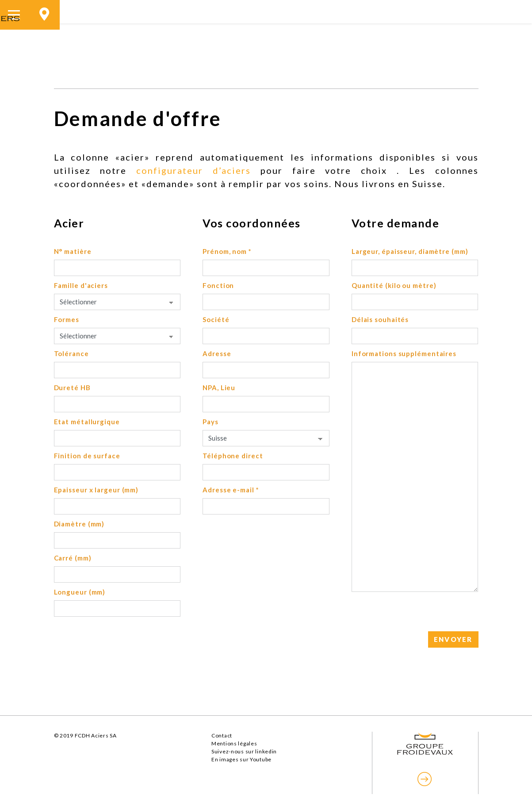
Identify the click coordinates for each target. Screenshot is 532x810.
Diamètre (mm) (79, 524)
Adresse (217, 353)
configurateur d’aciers (193, 170)
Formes (67, 319)
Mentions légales (234, 743)
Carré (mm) (73, 558)
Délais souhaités (380, 319)
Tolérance (71, 353)
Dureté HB (72, 388)
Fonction (218, 285)
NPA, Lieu (219, 388)
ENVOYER (453, 639)
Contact (222, 735)
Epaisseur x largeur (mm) (96, 490)
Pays (211, 422)
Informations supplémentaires (404, 353)
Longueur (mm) (80, 592)
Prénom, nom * (227, 251)
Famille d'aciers (81, 285)
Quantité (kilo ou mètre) (394, 285)
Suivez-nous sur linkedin (244, 751)
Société (216, 319)
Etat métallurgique (87, 422)
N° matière (73, 251)
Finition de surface (87, 456)
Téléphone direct (233, 456)
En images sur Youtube (241, 759)
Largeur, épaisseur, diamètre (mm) (410, 251)
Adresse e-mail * (231, 490)
